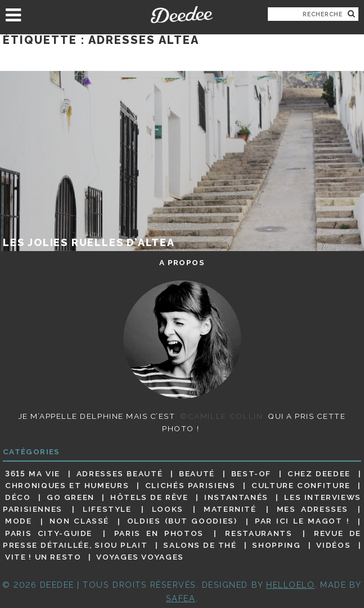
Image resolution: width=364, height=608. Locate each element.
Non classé (79, 521)
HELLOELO (290, 585)
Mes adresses (313, 509)
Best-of (251, 473)
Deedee (182, 15)
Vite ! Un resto (43, 557)
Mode (19, 521)
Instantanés (236, 497)
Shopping (276, 545)
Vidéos (333, 545)
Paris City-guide (49, 533)
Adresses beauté (120, 473)
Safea (181, 598)
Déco (18, 497)
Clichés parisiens (190, 485)
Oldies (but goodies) (182, 521)
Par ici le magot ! (302, 521)
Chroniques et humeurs (67, 485)
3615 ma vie (33, 473)
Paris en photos (159, 533)
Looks (168, 509)
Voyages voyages (140, 557)
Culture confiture (301, 485)
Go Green (71, 497)
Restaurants (259, 533)
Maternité (230, 509)
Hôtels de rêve (149, 497)
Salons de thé (200, 545)
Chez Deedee (319, 473)
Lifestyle (107, 509)
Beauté (197, 473)
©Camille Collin (221, 416)
